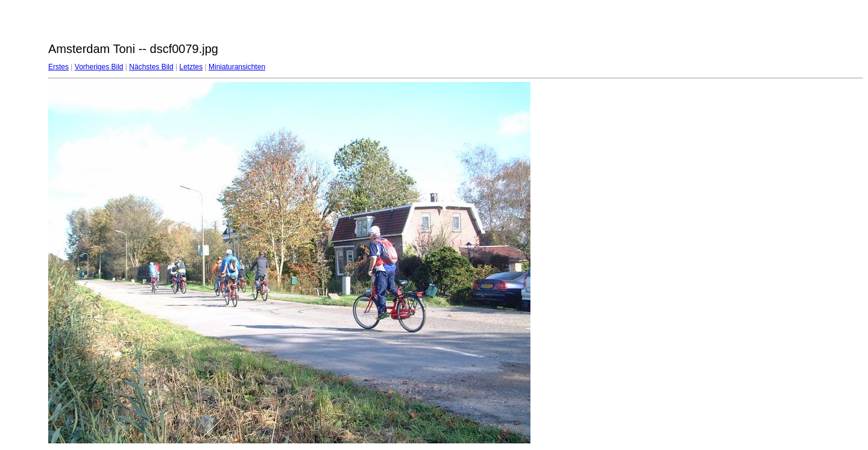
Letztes (191, 67)
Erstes (58, 67)
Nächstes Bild (151, 67)
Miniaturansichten (237, 67)
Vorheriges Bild (99, 67)
